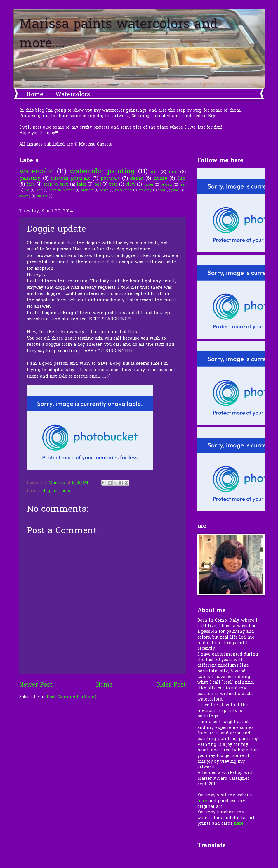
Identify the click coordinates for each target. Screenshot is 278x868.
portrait (110, 179)
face (31, 185)
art (154, 172)
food (162, 190)
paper (149, 185)
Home (35, 95)
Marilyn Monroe (62, 190)
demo (137, 179)
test (183, 185)
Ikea (39, 190)
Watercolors (73, 95)
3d (27, 190)
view (131, 185)
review (166, 185)
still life (42, 196)
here (202, 801)
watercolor (37, 172)
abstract (87, 190)
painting (30, 179)
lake (81, 185)
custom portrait (70, 179)
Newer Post (36, 685)
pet (98, 185)
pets (113, 185)
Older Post (171, 685)
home (160, 179)
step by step (56, 185)
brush (104, 190)
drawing (145, 190)
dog (173, 172)
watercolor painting (102, 172)
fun (181, 179)
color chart (124, 190)
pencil (176, 190)
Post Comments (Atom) (72, 697)
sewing (25, 196)
